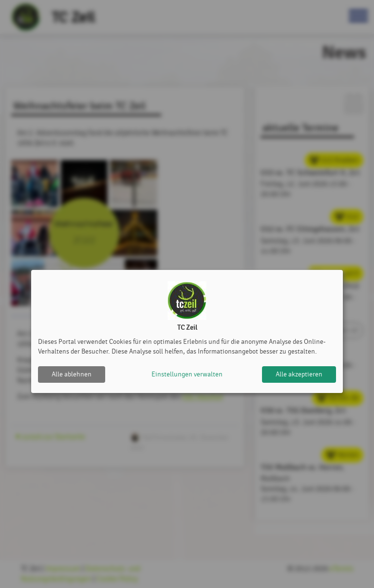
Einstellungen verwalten (187, 374)
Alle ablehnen (72, 374)
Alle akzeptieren (299, 374)
